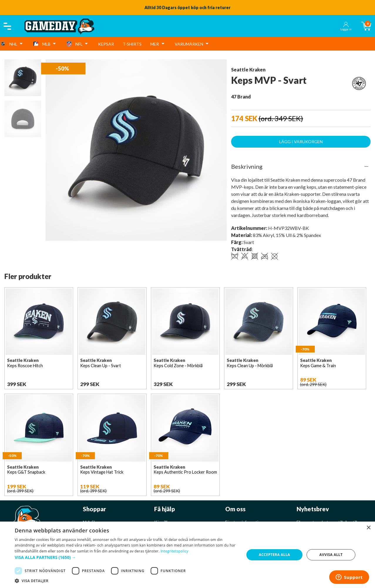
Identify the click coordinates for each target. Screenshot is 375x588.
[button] (126, 557)
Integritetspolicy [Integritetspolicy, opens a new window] (175, 551)
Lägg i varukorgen (301, 142)
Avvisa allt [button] (331, 555)
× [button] (368, 528)
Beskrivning (247, 166)
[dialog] (187, 555)
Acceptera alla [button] (274, 555)
